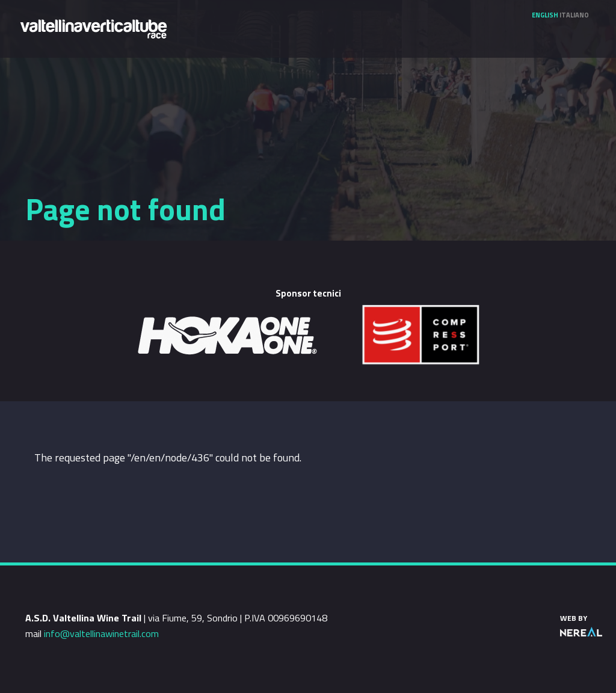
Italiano (574, 15)
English (545, 15)
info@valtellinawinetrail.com (101, 633)
